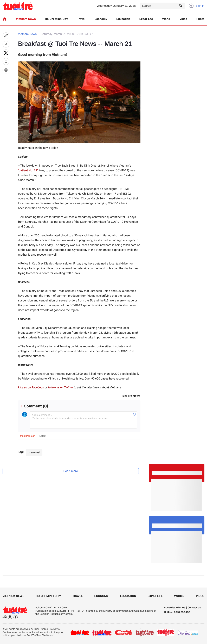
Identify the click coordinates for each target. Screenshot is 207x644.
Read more (71, 471)
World (166, 19)
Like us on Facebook (31, 388)
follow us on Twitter (61, 388)
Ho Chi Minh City (56, 19)
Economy (101, 19)
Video (183, 19)
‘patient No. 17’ (28, 171)
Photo (200, 19)
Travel (81, 19)
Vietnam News (26, 19)
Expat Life (146, 19)
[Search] (162, 6)
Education (123, 19)
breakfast (34, 452)
